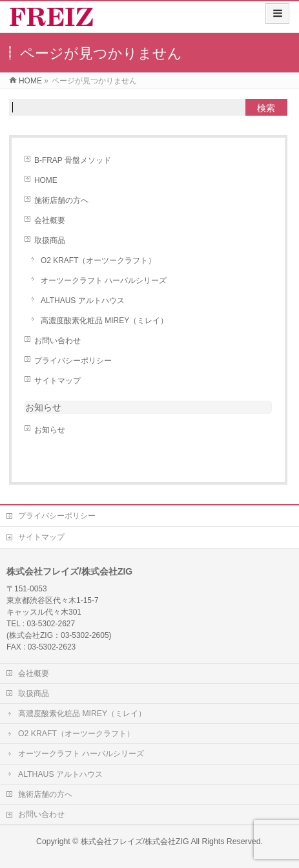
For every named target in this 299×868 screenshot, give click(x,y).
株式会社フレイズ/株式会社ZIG (135, 842)
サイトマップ (57, 381)
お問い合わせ (57, 341)
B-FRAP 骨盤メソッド (73, 160)
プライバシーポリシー (73, 361)
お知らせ (43, 407)
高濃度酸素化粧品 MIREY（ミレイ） (104, 321)
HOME (46, 180)
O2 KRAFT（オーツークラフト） (98, 260)
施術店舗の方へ (61, 200)
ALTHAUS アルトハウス (83, 301)
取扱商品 (50, 240)
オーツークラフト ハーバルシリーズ (104, 281)
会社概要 (50, 220)
